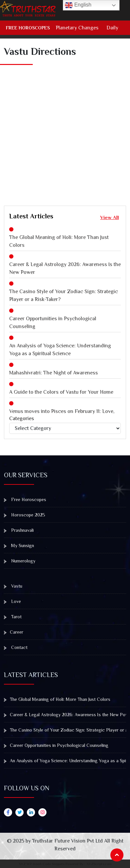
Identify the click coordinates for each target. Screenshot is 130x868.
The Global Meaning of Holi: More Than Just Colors (59, 241)
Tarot (13, 617)
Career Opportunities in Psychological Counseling (53, 323)
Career (14, 632)
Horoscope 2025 (25, 515)
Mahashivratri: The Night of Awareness (54, 373)
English (78, 5)
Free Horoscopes (28, 28)
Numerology (20, 561)
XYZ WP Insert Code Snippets (42, 864)
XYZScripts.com (99, 864)
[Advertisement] (65, 128)
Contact (16, 647)
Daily (112, 28)
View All (110, 217)
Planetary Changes (77, 28)
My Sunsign (19, 545)
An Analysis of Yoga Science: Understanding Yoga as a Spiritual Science (60, 350)
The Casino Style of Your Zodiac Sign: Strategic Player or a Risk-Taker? (64, 295)
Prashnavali (19, 530)
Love (12, 601)
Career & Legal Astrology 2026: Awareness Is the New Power (65, 268)
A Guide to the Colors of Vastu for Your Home (61, 392)
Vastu (13, 586)
